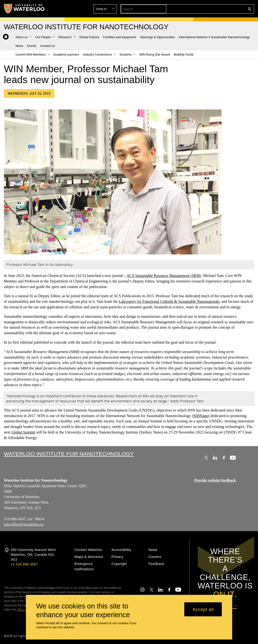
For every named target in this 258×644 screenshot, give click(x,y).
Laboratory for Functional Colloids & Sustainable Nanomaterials (169, 302)
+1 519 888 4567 (24, 564)
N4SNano (201, 416)
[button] (214, 9)
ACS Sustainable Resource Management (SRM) (164, 276)
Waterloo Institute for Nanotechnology (69, 454)
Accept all (203, 609)
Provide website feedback (215, 480)
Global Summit (23, 432)
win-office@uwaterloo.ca (24, 524)
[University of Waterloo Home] (24, 9)
